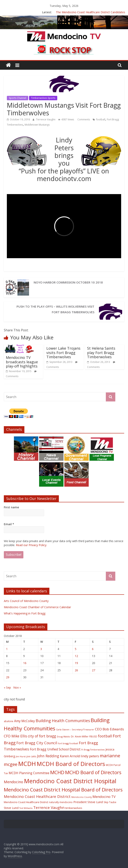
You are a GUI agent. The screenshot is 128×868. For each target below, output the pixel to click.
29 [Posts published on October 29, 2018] (8, 677)
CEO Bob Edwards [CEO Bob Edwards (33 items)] (109, 729)
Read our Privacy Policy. (31, 545)
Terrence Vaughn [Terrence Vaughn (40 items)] (49, 808)
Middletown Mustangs (37, 125)
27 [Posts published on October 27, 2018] (94, 670)
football (101, 119)
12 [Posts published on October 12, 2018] (76, 656)
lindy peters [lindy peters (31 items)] (90, 756)
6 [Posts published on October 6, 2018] (93, 649)
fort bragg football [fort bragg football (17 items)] (68, 743)
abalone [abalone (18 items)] (9, 721)
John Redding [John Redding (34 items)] (48, 756)
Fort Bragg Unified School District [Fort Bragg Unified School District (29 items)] (55, 749)
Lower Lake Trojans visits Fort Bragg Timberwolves (63, 353)
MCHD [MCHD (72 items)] (57, 772)
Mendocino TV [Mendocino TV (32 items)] (104, 797)
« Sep (7, 687)
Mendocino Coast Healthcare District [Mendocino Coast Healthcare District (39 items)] (37, 796)
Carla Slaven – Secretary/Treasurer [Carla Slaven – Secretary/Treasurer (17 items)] (75, 729)
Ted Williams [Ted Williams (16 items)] (26, 808)
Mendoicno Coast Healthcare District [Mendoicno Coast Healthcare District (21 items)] (26, 802)
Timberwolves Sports (43, 98)
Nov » (17, 687)
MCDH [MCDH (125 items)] (27, 764)
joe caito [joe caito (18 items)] (31, 756)
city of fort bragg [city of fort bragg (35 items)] (42, 736)
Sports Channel (18, 98)
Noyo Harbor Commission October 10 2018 (68, 282)
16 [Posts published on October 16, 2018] (25, 663)
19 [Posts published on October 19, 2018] (76, 663)
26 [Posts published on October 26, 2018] (76, 670)
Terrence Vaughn (46, 119)
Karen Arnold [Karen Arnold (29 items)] (70, 756)
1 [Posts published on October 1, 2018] (7, 649)
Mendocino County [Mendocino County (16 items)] (82, 797)
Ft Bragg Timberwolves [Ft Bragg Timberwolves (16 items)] (93, 750)
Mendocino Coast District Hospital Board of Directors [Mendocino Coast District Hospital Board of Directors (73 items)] (63, 790)
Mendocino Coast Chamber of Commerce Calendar (37, 607)
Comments (83, 119)
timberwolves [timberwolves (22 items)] (74, 808)
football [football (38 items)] (105, 736)
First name (11, 507)
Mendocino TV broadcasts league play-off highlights (22, 362)
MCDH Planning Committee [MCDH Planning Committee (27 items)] (29, 773)
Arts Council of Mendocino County (26, 601)
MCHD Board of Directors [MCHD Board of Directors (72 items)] (93, 772)
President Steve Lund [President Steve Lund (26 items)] (88, 802)
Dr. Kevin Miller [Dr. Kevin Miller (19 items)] (80, 736)
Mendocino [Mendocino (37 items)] (14, 782)
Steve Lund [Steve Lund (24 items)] (11, 808)
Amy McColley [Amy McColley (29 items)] (24, 721)
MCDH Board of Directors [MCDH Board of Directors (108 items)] (71, 764)
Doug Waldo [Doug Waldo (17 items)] (63, 736)
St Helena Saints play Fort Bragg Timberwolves (101, 353)
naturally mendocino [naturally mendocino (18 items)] (61, 802)
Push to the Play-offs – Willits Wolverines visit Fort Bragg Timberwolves (55, 309)
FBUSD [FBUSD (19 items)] (93, 736)
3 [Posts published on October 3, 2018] (41, 649)
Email (9, 524)
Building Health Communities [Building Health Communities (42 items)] (63, 721)
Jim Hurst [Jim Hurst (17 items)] (21, 756)
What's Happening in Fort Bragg (25, 613)
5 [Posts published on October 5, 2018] (76, 649)
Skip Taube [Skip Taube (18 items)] (110, 802)
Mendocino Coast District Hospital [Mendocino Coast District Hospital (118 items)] (70, 781)
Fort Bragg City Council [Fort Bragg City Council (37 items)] (37, 743)
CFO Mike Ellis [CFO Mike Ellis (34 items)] (15, 736)
